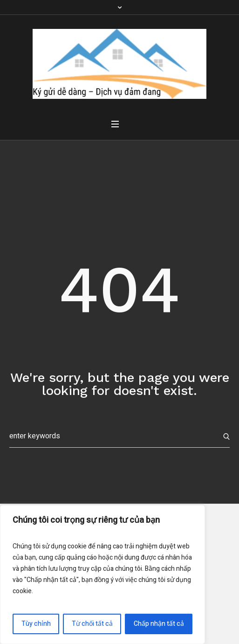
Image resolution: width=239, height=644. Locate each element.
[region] (102, 575)
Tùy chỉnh (36, 624)
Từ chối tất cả (92, 624)
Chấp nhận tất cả (159, 624)
